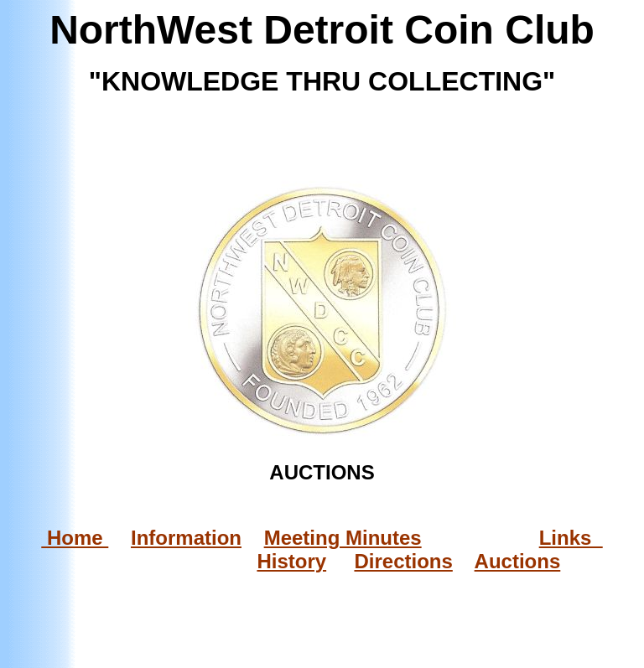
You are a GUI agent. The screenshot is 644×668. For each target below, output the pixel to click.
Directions (403, 561)
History (291, 561)
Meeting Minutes (343, 538)
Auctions (518, 561)
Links (571, 538)
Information (186, 538)
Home (75, 538)
